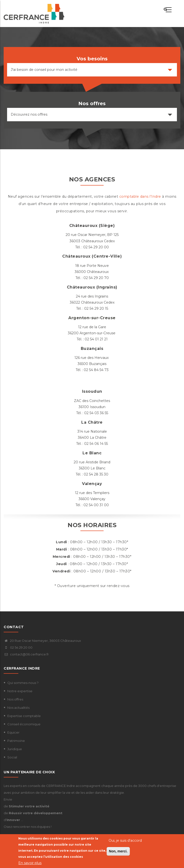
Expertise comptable (24, 716)
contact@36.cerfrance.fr (26, 654)
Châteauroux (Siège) (92, 226)
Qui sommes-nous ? (23, 683)
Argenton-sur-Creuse (92, 318)
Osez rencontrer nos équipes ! (28, 827)
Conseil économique (24, 724)
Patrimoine (16, 741)
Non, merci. (118, 851)
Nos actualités (18, 708)
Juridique (15, 749)
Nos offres (15, 699)
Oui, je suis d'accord (125, 841)
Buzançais (92, 349)
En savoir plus (30, 863)
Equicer (13, 732)
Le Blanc (92, 453)
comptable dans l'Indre (140, 196)
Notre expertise (20, 691)
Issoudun (92, 391)
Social (12, 757)
